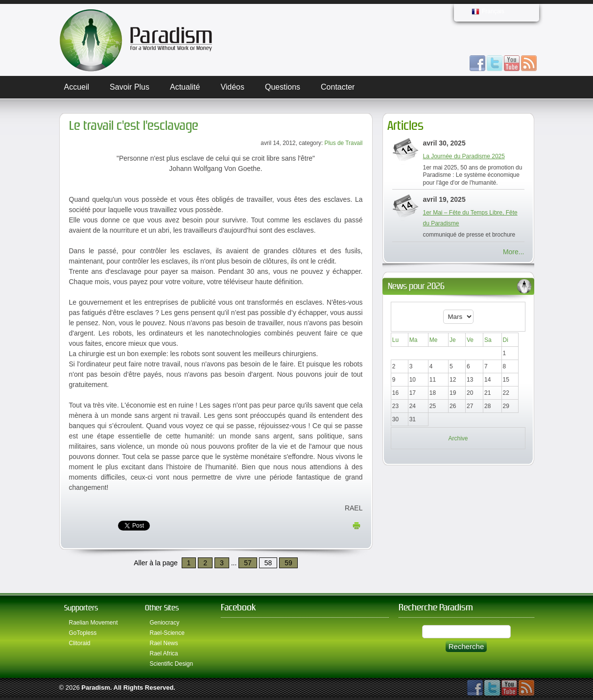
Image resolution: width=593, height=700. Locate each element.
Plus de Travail (344, 143)
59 (288, 563)
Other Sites (162, 608)
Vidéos (232, 87)
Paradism (96, 688)
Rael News (164, 643)
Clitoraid (80, 643)
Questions (283, 87)
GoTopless (83, 633)
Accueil (77, 87)
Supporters (81, 608)
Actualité (185, 87)
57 (248, 563)
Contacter (338, 87)
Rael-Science (167, 633)
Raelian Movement (94, 623)
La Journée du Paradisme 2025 (464, 156)
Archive (458, 438)
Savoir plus (130, 87)
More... (514, 252)
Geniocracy (165, 623)
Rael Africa (164, 653)
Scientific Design (172, 664)
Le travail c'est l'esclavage (134, 126)
